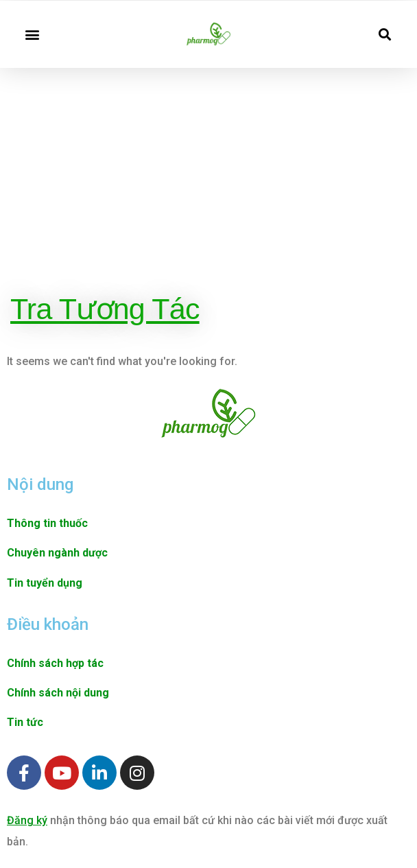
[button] (32, 34)
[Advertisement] (208, 181)
